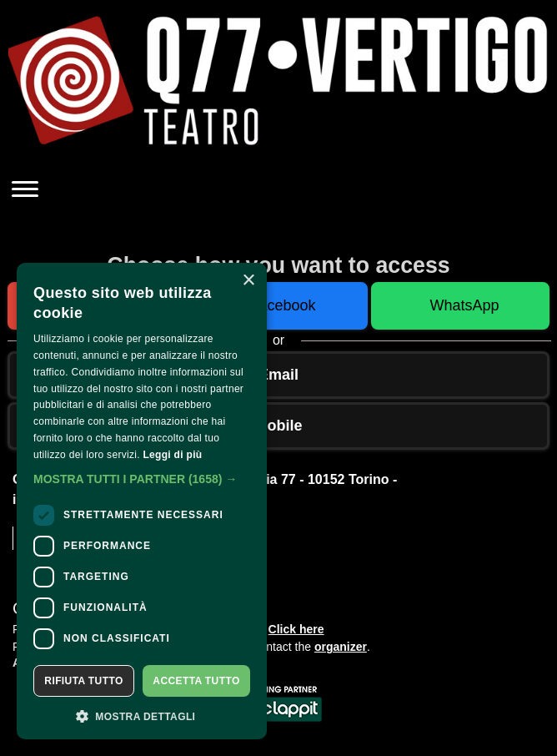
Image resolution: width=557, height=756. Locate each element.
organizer (341, 647)
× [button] (248, 281)
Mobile (279, 426)
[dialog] (142, 501)
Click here (296, 629)
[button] (142, 479)
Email (278, 375)
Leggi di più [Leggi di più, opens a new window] (172, 455)
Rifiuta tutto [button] (83, 681)
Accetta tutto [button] (196, 681)
